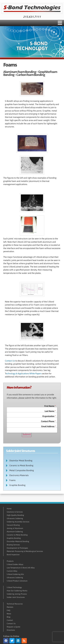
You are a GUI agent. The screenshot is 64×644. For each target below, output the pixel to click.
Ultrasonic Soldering (15, 518)
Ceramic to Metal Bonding (21, 465)
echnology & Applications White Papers (24, 374)
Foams (12, 480)
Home (9, 509)
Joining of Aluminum (15, 528)
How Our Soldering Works (17, 591)
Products (10, 561)
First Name (50, 406)
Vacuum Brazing (13, 525)
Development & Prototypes (17, 548)
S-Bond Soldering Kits (15, 574)
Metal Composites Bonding (22, 470)
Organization (49, 416)
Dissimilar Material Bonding (18, 541)
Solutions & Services (15, 512)
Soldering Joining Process (17, 594)
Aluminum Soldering (15, 532)
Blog (9, 617)
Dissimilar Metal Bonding (21, 461)
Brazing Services (13, 545)
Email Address (48, 426)
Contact (10, 620)
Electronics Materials (19, 475)
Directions (11, 630)
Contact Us (10, 361)
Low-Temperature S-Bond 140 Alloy (21, 568)
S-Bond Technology (14, 587)
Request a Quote (13, 627)
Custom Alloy (12, 571)
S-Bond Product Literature (17, 581)
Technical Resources (15, 604)
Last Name (50, 411)
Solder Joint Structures (16, 597)
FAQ (8, 610)
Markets (10, 607)
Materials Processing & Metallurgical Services (25, 551)
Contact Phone (48, 421)
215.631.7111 (32, 17)
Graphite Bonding (17, 485)
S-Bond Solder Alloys (15, 564)
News (9, 614)
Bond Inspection (13, 555)
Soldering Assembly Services (18, 522)
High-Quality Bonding (15, 515)
